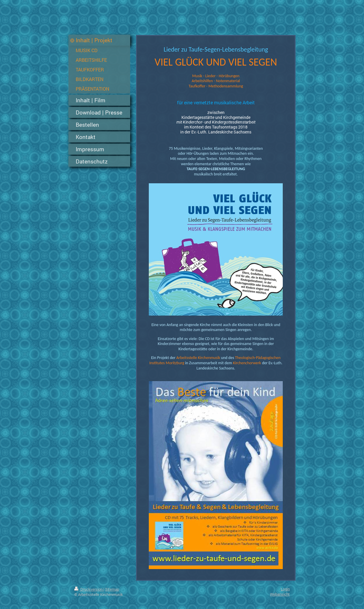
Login (285, 589)
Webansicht (280, 594)
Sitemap (112, 589)
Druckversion (89, 589)
